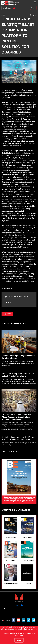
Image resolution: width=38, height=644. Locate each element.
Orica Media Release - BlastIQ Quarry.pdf (16, 299)
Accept (19, 640)
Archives (27, 574)
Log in (33, 8)
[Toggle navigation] (35, 2)
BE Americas (11, 528)
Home (3, 15)
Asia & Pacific (27, 528)
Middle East (11, 551)
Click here (19, 636)
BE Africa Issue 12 (27, 551)
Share (7, 314)
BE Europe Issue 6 (11, 574)
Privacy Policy (19, 605)
